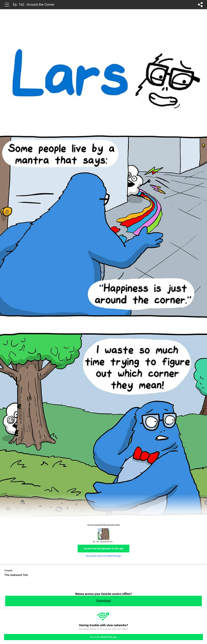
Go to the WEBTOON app (103, 637)
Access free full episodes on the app (103, 549)
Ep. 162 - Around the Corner (34, 5)
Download (103, 601)
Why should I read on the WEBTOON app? (104, 556)
